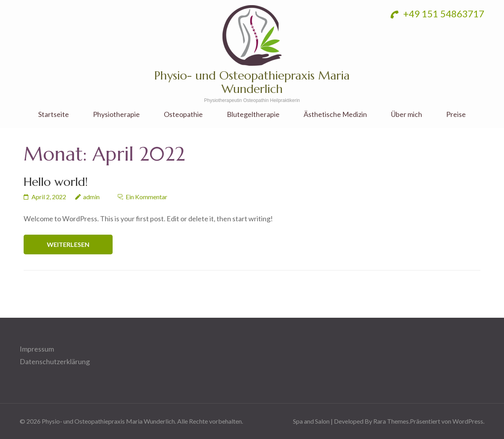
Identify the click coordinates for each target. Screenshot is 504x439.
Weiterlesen (68, 244)
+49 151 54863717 (437, 14)
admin (91, 197)
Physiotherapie (116, 114)
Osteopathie (183, 114)
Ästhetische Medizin (335, 114)
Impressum (37, 349)
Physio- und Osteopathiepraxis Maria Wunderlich (252, 82)
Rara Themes (391, 421)
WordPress (468, 421)
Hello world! (56, 182)
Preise (456, 114)
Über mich (407, 114)
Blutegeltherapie (253, 114)
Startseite (54, 114)
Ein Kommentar (146, 197)
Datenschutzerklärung (55, 361)
